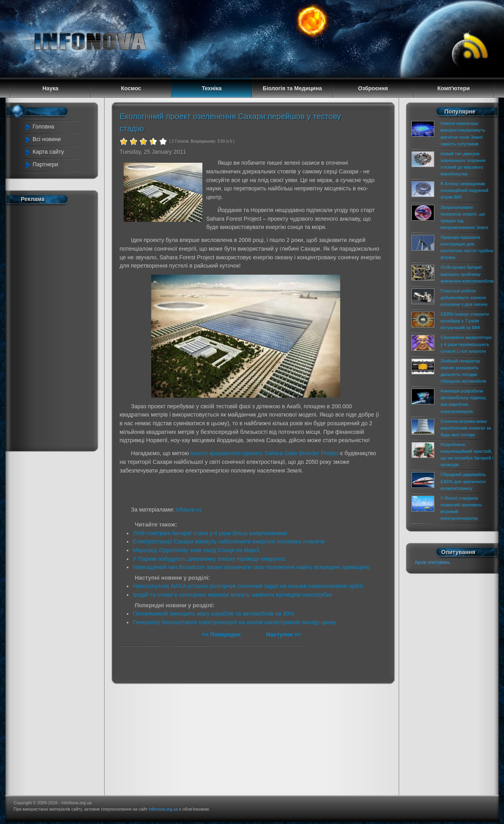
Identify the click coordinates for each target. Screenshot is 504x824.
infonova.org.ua (163, 809)
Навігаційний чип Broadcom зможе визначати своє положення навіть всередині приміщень (251, 567)
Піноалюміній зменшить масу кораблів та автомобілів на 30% (213, 614)
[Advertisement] (56, 326)
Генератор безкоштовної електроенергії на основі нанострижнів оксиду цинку (234, 622)
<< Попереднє (222, 634)
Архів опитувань (432, 562)
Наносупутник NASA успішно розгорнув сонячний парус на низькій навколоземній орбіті (248, 586)
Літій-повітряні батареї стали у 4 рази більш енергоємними (210, 533)
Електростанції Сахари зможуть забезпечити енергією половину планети (229, 541)
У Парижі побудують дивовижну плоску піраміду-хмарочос (209, 559)
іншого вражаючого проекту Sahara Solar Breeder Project (265, 453)
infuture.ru (189, 510)
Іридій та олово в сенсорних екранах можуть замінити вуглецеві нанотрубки (232, 595)
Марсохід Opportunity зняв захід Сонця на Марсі (196, 550)
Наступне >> (283, 634)
